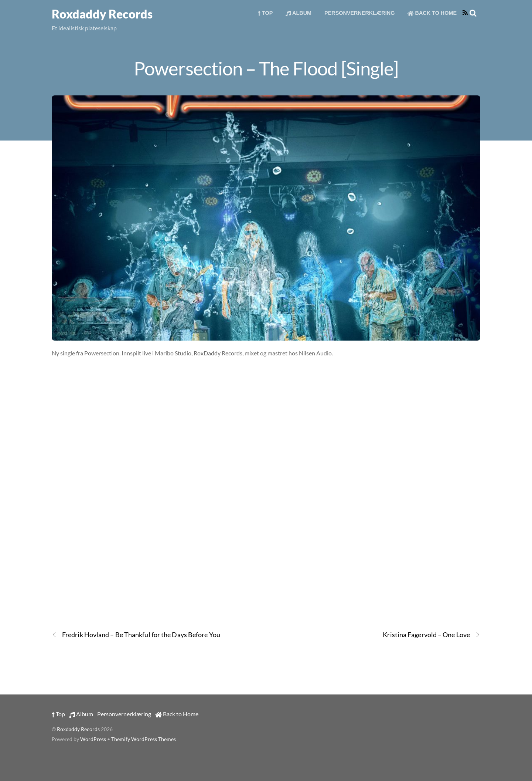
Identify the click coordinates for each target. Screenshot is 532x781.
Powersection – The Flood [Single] (266, 68)
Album (299, 13)
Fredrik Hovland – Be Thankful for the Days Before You (136, 635)
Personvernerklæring (359, 13)
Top (265, 13)
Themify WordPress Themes (144, 739)
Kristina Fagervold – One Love (432, 635)
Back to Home (432, 13)
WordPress (93, 739)
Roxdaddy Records (78, 729)
